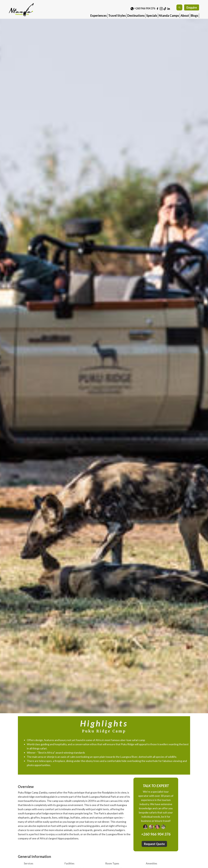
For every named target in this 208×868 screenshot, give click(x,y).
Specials (152, 15)
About (185, 15)
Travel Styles (117, 15)
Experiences (98, 15)
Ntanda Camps (169, 15)
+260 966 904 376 (145, 8)
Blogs (194, 15)
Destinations (136, 15)
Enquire (192, 7)
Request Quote (154, 845)
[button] (99, 15)
